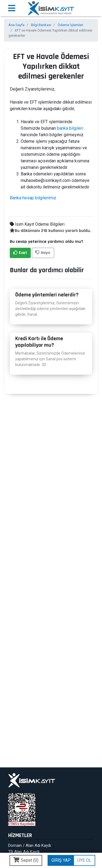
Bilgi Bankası (41, 25)
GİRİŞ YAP (61, 860)
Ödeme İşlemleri (70, 25)
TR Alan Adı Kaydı (24, 852)
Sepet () (26, 860)
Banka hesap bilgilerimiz (33, 198)
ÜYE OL (84, 860)
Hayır (43, 253)
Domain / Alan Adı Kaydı (30, 845)
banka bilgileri (70, 128)
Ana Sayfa (16, 25)
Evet (20, 253)
